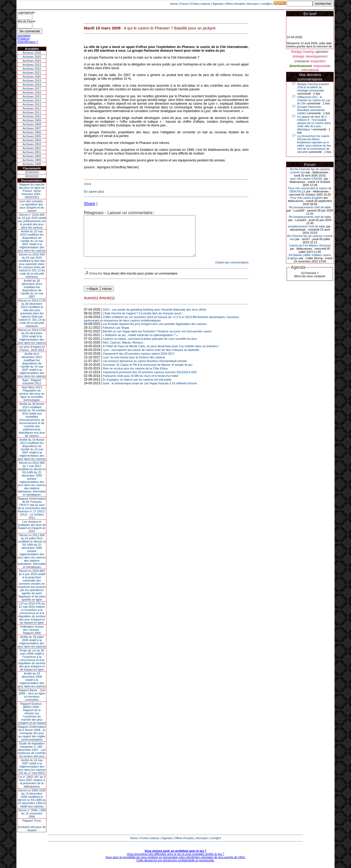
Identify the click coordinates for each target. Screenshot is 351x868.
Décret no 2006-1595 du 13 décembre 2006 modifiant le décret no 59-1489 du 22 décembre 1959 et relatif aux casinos (32, 798)
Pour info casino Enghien (306, 198)
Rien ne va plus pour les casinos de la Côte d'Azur (135, 376)
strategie (299, 56)
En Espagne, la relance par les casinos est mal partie (137, 387)
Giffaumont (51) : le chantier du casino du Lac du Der (314, 100)
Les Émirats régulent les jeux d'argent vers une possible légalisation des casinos (155, 332)
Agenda (218, 4)
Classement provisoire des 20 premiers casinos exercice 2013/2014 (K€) (150, 380)
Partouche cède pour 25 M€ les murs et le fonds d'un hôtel (141, 384)
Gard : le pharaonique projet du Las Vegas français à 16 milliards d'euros (150, 391)
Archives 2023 (32, 65)
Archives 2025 (32, 57)
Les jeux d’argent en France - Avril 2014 (32, 348)
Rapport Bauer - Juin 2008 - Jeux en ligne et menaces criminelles (32, 695)
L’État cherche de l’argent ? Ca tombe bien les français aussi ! (143, 321)
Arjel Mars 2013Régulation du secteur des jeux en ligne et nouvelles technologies (32, 394)
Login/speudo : (27, 12)
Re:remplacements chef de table (310, 207)
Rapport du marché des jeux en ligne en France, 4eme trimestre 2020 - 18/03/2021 (32, 191)
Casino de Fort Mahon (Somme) (310, 245)
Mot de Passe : (27, 21)
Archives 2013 (32, 104)
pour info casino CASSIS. (306, 179)
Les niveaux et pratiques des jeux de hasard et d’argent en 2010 (32, 526)
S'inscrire (96, 281)
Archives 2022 (32, 69)
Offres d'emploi (235, 4)
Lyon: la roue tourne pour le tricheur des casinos (134, 365)
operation (322, 52)
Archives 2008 (32, 124)
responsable (322, 66)
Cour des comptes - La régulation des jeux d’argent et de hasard (32, 206)
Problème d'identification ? (28, 40)
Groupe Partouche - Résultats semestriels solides (311, 110)
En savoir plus (94, 192)
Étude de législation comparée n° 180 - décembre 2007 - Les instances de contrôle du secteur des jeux (32, 750)
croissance (302, 61)
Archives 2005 (32, 136)
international (310, 70)
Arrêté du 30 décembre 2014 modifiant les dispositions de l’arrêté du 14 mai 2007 (32, 289)
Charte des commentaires (232, 270)
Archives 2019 (32, 81)
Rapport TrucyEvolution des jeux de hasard (32, 825)
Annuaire (253, 4)
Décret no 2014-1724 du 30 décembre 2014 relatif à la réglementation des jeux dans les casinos (32, 336)
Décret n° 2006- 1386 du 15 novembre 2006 (32, 813)
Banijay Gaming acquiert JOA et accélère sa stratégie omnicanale (313, 87)
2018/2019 (32, 172)
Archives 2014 (32, 100)
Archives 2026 (32, 53)
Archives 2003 (32, 144)
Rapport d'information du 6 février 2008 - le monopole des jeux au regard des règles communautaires (32, 733)
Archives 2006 (32, 132)
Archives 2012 (32, 108)
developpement (317, 56)
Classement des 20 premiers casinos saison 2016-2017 (139, 362)
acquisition (318, 61)
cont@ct (267, 4)
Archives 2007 (32, 128)
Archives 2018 (32, 85)
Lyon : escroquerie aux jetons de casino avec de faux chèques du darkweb (151, 358)
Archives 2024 (32, 61)
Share (89, 204)
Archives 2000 (32, 156)
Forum (185, 4)
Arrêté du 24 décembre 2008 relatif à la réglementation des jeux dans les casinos (32, 680)
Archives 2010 (32, 116)
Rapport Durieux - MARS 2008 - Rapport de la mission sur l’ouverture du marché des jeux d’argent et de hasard (32, 713)
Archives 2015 (32, 96)
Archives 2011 (32, 112)
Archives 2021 (32, 73)
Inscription (24, 36)
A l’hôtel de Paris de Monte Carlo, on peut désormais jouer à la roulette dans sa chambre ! (161, 354)
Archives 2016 (32, 92)
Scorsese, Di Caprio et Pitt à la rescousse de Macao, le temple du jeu (148, 373)
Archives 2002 (32, 148)
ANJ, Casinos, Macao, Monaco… (124, 350)
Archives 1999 (32, 160)
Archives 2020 (32, 77)
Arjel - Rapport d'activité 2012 (32, 382)
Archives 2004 (32, 140)
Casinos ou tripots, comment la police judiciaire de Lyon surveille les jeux (150, 347)
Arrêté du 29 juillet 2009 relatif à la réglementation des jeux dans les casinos (32, 642)
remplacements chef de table (307, 226)
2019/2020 (32, 176)
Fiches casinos (201, 4)
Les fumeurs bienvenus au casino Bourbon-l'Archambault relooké (145, 369)
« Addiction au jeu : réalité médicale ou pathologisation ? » (141, 343)
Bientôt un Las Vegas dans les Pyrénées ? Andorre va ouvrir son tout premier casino (157, 339)
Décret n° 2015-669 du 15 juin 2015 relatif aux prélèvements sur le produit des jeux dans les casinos (32, 221)
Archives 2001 (32, 152)
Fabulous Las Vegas (116, 336)
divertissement (301, 66)
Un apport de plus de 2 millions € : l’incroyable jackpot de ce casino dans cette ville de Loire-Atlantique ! (314, 123)
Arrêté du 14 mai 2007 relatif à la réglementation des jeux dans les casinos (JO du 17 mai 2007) (32, 766)
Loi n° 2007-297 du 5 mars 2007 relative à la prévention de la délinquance (32, 782)
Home (174, 4)
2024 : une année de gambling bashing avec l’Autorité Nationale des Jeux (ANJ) (155, 318)
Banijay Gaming (303, 52)
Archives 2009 (32, 120)
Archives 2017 (32, 89)
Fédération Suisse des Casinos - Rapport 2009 (32, 630)
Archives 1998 (32, 164)
